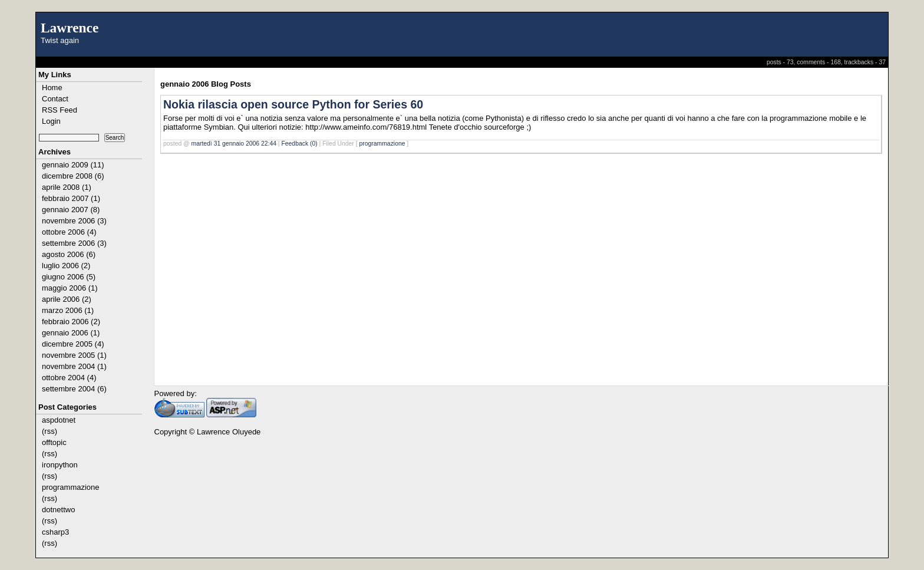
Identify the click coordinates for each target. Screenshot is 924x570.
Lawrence (70, 28)
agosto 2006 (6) (69, 254)
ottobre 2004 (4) (69, 378)
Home (52, 88)
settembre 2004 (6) (74, 389)
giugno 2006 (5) (69, 277)
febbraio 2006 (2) (71, 322)
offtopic (54, 442)
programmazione (71, 487)
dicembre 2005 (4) (73, 344)
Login (51, 121)
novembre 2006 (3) (74, 221)
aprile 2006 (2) (67, 299)
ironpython (60, 465)
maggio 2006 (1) (70, 288)
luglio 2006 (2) (66, 266)
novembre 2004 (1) (74, 366)
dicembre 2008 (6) (73, 176)
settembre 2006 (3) (74, 243)
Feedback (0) (299, 144)
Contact (55, 99)
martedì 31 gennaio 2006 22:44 (234, 144)
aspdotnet (59, 420)
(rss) (49, 431)
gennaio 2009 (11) (73, 165)
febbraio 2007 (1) (71, 198)
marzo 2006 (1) (68, 310)
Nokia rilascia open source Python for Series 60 (293, 104)
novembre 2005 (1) (74, 355)
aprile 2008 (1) (67, 187)
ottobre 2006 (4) (69, 232)
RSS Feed (60, 110)
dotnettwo (58, 510)
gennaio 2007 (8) (71, 210)
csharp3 (55, 532)
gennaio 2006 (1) (71, 333)
